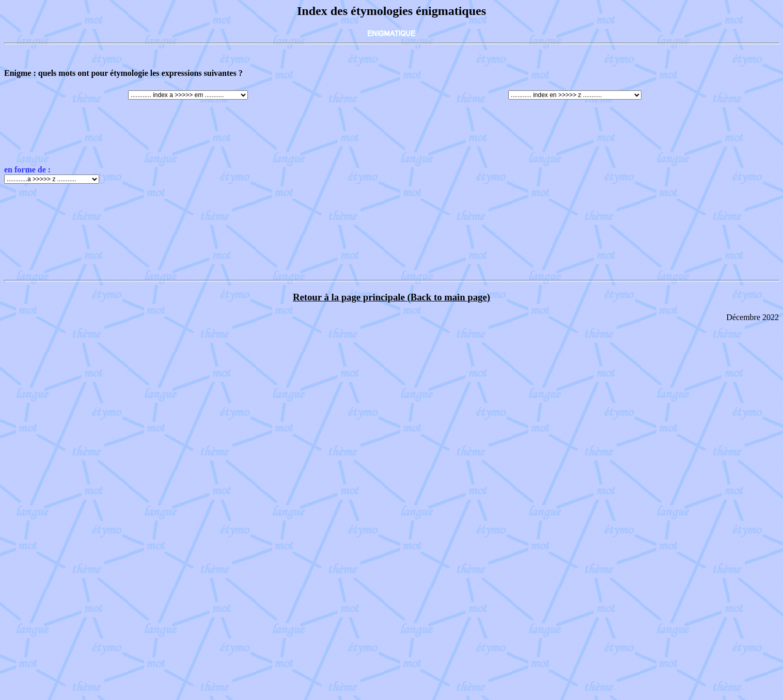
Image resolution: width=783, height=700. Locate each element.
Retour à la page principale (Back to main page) (391, 297)
